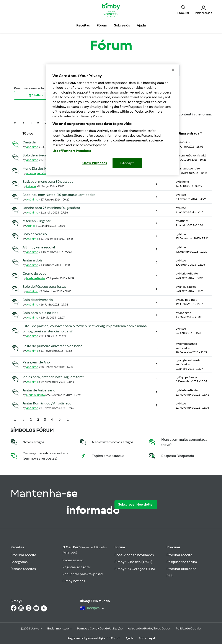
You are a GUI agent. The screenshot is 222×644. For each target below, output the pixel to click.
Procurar (173, 547)
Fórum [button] (102, 25)
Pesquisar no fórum (182, 562)
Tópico (28, 133)
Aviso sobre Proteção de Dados (149, 628)
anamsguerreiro (37, 173)
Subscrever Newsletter (136, 504)
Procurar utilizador (181, 569)
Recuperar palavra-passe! (83, 574)
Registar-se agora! (76, 567)
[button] (183, 10)
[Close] (173, 70)
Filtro (36, 95)
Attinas (31, 226)
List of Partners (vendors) (72, 151)
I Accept (127, 163)
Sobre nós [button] (122, 25)
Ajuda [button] (141, 25)
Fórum (120, 547)
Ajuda (130, 638)
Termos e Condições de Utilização (100, 628)
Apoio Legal (147, 638)
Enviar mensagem (59, 628)
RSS (170, 576)
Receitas (17, 547)
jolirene (31, 186)
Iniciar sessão (73, 560)
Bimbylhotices (74, 581)
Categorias (19, 562)
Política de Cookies (189, 628)
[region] (113, 120)
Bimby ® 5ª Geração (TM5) (135, 569)
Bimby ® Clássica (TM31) (133, 562)
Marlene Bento (36, 278)
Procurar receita (23, 555)
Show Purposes (95, 163)
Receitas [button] (83, 25)
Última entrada (189, 133)
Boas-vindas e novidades (134, 555)
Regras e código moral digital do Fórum (94, 638)
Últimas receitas (23, 569)
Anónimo (32, 147)
